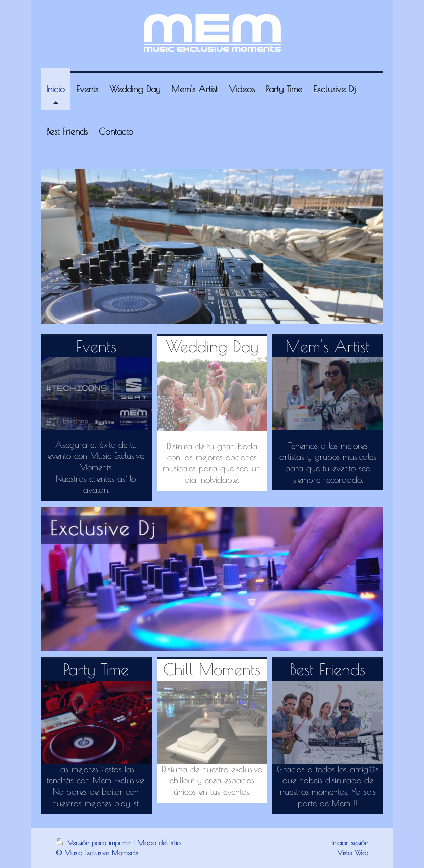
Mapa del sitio (159, 843)
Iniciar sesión (350, 843)
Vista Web (353, 853)
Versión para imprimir (95, 843)
